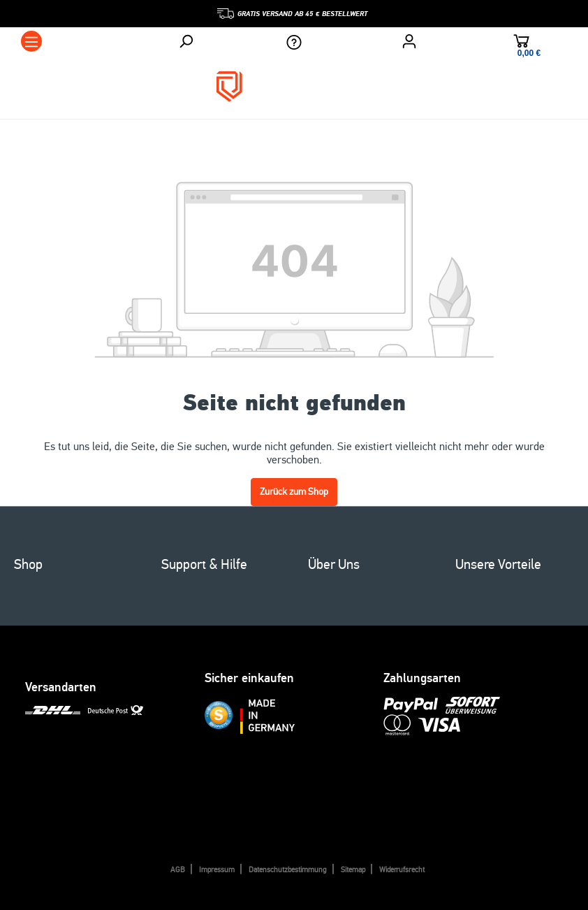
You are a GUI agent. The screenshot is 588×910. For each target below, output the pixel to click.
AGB (178, 870)
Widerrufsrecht (402, 870)
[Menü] (31, 41)
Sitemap (353, 870)
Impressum (217, 870)
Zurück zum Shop (294, 492)
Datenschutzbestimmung (288, 870)
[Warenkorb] (522, 43)
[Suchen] (186, 41)
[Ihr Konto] (409, 41)
